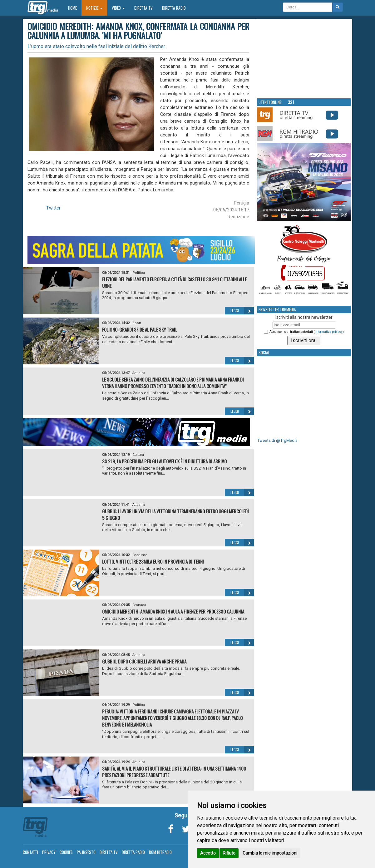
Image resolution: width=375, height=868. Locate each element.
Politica (139, 273)
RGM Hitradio (160, 852)
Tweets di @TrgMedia (277, 440)
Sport (137, 323)
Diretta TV (143, 8)
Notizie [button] (94, 8)
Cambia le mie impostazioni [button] (270, 853)
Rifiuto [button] (229, 853)
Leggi (242, 311)
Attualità (139, 373)
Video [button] (118, 8)
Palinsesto (86, 852)
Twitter (53, 208)
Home (75, 8)
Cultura (138, 455)
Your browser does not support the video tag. (304, 58)
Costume (140, 555)
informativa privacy (329, 332)
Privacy (49, 852)
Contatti (30, 852)
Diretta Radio (174, 8)
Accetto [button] (208, 853)
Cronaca (139, 605)
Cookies (66, 852)
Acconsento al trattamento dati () (307, 332)
